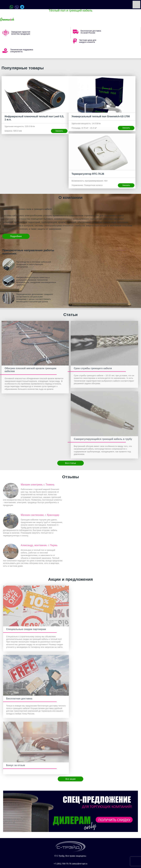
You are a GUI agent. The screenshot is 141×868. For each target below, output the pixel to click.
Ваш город (24, 19)
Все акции (71, 779)
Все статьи (70, 463)
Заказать (59, 131)
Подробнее (16, 236)
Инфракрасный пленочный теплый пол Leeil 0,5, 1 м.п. (34, 118)
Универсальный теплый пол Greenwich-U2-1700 (101, 116)
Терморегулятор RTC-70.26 (88, 174)
